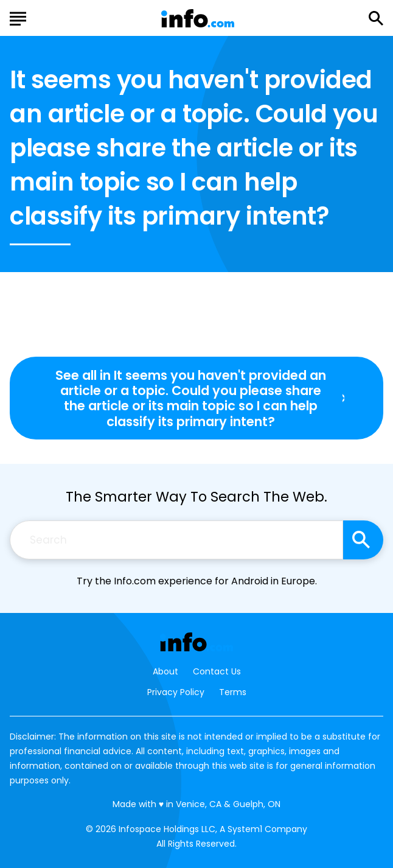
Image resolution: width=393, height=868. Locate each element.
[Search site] (363, 540)
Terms (233, 692)
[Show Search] (376, 18)
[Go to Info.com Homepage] (198, 19)
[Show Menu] (18, 17)
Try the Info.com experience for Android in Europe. (197, 581)
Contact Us (217, 672)
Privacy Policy (176, 692)
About (165, 672)
